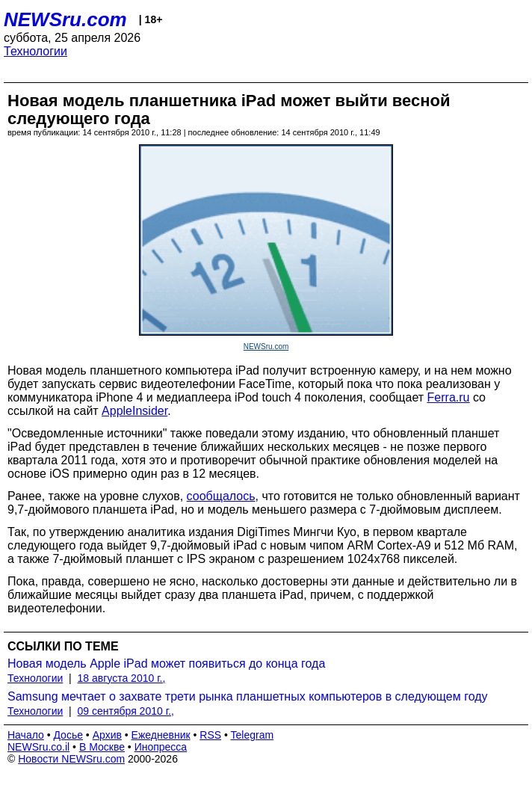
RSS (210, 735)
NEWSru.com (65, 19)
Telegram (253, 735)
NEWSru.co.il (38, 747)
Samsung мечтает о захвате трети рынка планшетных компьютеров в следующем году (248, 696)
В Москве (102, 747)
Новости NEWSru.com (71, 759)
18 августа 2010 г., (122, 678)
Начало (26, 735)
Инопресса (161, 747)
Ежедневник (161, 735)
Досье (68, 735)
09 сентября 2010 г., (126, 711)
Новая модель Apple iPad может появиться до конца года (166, 664)
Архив (107, 735)
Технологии (35, 51)
